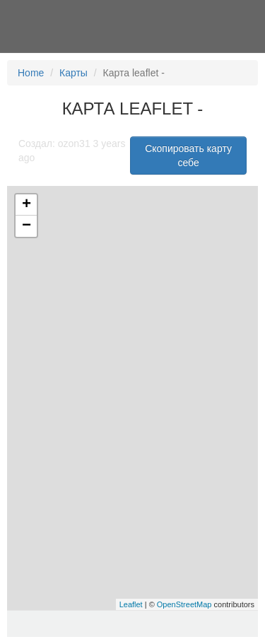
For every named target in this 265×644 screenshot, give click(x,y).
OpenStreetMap (184, 604)
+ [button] (26, 205)
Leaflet (131, 604)
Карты (73, 73)
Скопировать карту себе (188, 156)
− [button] (26, 226)
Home (31, 73)
